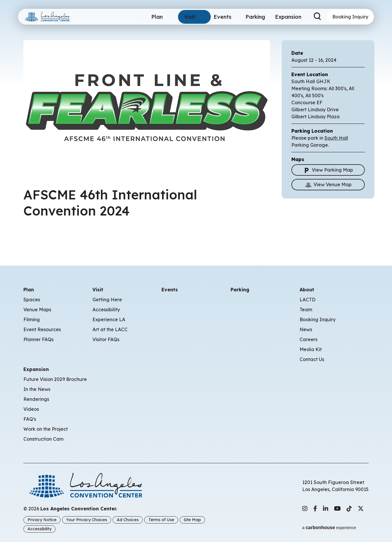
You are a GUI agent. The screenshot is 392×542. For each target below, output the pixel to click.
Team (306, 310)
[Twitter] (361, 509)
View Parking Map (328, 170)
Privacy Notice (42, 519)
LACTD (307, 300)
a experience (329, 525)
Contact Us (312, 359)
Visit (187, 17)
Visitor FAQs (106, 339)
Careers (308, 339)
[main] (196, 124)
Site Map (192, 519)
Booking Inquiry (350, 17)
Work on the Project (46, 429)
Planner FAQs (38, 339)
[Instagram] (305, 509)
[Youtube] (337, 509)
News (306, 329)
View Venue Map (328, 185)
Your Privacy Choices (87, 519)
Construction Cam (43, 439)
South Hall (336, 138)
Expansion (287, 17)
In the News (37, 389)
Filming (32, 319)
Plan (154, 17)
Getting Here (107, 300)
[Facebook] (315, 509)
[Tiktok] (349, 509)
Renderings (36, 399)
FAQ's (30, 419)
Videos (31, 409)
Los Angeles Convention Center (54, 17)
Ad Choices (128, 519)
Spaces (32, 300)
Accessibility (106, 310)
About (307, 290)
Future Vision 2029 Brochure (55, 379)
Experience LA (109, 319)
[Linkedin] (326, 509)
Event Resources (42, 329)
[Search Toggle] (317, 17)
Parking (253, 17)
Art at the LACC (110, 329)
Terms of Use (161, 519)
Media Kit (311, 349)
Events (220, 17)
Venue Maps (37, 310)
